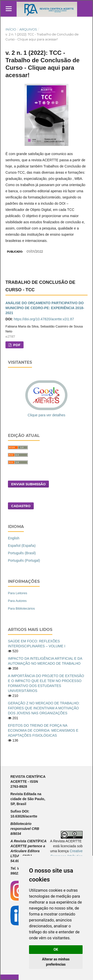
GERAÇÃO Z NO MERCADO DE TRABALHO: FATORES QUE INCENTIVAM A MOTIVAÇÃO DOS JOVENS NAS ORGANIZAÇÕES (44, 708)
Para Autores (17, 601)
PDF (16, 345)
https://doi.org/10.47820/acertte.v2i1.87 (44, 319)
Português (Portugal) (24, 560)
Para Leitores (17, 593)
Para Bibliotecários (21, 608)
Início (11, 29)
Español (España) (22, 546)
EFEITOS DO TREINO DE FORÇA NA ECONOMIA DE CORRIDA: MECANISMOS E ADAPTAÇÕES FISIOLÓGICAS (43, 730)
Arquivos (28, 29)
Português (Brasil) (22, 553)
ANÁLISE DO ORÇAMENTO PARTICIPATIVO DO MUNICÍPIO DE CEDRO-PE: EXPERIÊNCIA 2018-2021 (45, 308)
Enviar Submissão (28, 484)
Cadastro (21, 506)
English (14, 538)
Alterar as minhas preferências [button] (56, 962)
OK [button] (56, 949)
